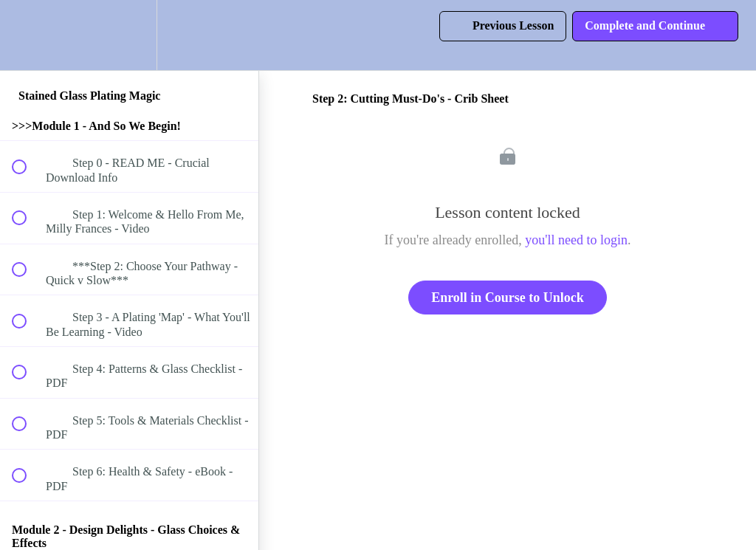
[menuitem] (129, 35)
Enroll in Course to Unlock (508, 298)
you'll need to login (576, 240)
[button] (27, 35)
